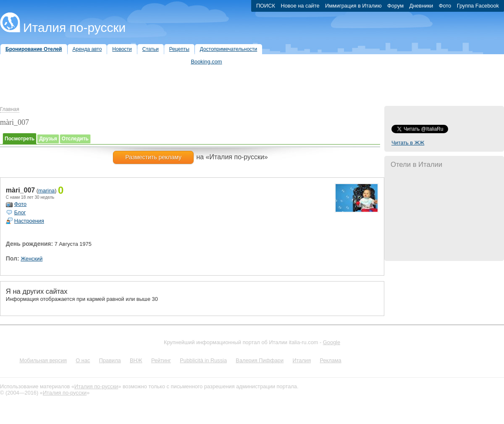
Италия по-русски (74, 28)
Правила (110, 360)
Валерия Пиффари (260, 360)
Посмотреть (20, 139)
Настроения (29, 221)
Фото (20, 204)
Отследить (75, 139)
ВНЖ (136, 360)
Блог (20, 212)
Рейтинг (161, 360)
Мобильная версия (43, 360)
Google (332, 342)
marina (46, 191)
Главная (10, 109)
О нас (83, 360)
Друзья (48, 139)
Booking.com (207, 62)
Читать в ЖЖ (408, 143)
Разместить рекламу (153, 157)
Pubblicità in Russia (203, 360)
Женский (31, 259)
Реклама (330, 360)
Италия (302, 360)
